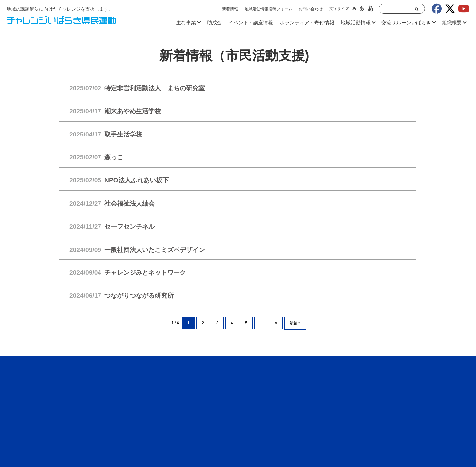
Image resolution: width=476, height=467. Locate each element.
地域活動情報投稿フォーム (268, 9)
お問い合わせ (311, 9)
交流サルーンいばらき (406, 23)
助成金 (214, 23)
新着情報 (230, 9)
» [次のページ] (276, 323)
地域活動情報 (356, 23)
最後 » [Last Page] (295, 323)
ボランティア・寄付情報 (307, 23)
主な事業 (186, 23)
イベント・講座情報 (251, 23)
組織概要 (452, 23)
